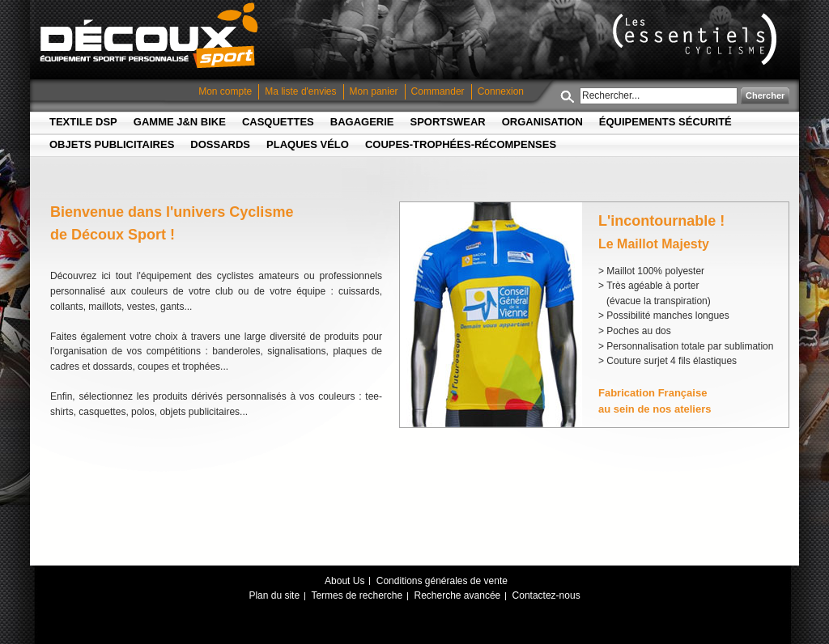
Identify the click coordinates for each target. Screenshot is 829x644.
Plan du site (274, 595)
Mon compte (225, 91)
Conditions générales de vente (442, 581)
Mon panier (374, 91)
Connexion (501, 91)
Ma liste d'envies (300, 91)
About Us (344, 581)
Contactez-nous (546, 595)
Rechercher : (570, 96)
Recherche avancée (458, 595)
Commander (438, 91)
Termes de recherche (357, 595)
